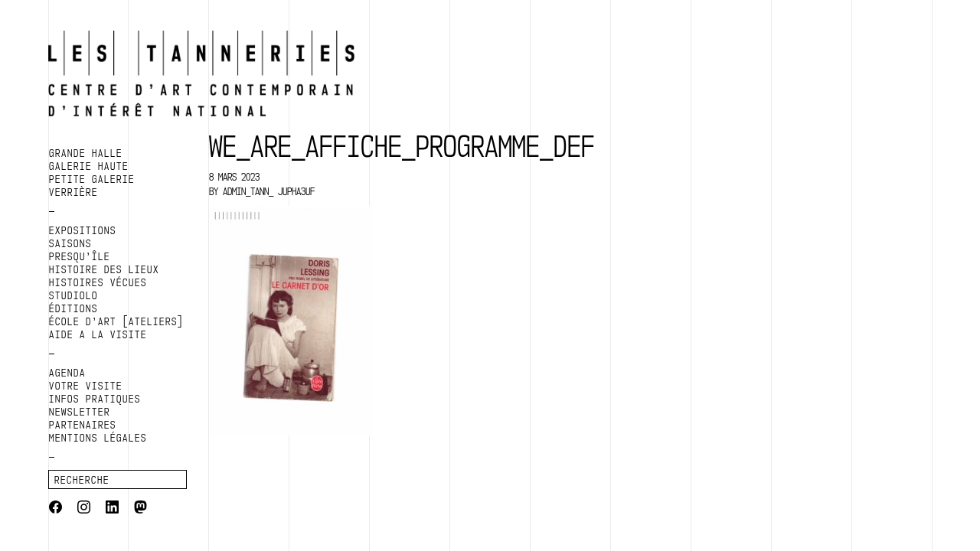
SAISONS (70, 243)
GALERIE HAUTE (89, 166)
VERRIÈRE (73, 192)
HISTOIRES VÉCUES (98, 282)
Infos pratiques (95, 399)
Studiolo (73, 295)
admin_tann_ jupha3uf (269, 191)
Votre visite (86, 386)
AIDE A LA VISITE (98, 334)
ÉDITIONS (73, 308)
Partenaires (83, 425)
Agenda (67, 373)
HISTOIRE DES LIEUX (104, 269)
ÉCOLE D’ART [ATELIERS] (116, 321)
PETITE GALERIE (92, 179)
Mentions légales (98, 438)
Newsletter (80, 412)
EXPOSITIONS (83, 230)
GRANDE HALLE (86, 153)
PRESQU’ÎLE (80, 256)
